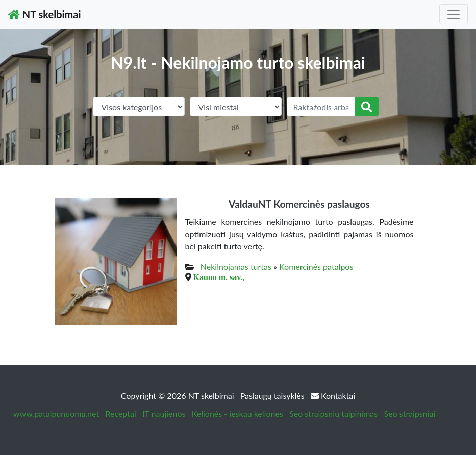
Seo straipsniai (410, 413)
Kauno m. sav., (219, 277)
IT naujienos (164, 413)
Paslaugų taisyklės (273, 396)
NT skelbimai (45, 14)
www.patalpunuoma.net (56, 413)
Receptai (120, 413)
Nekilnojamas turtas (236, 267)
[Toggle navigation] (454, 14)
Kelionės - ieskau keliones (237, 413)
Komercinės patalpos (316, 267)
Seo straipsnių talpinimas (333, 413)
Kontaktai (333, 396)
